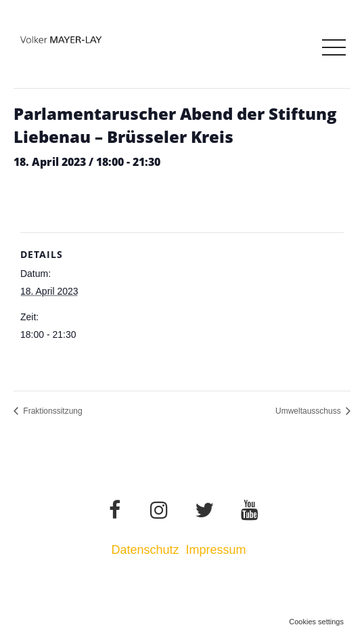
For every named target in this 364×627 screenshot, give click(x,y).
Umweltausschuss (309, 411)
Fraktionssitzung (52, 411)
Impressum (218, 550)
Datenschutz (145, 550)
